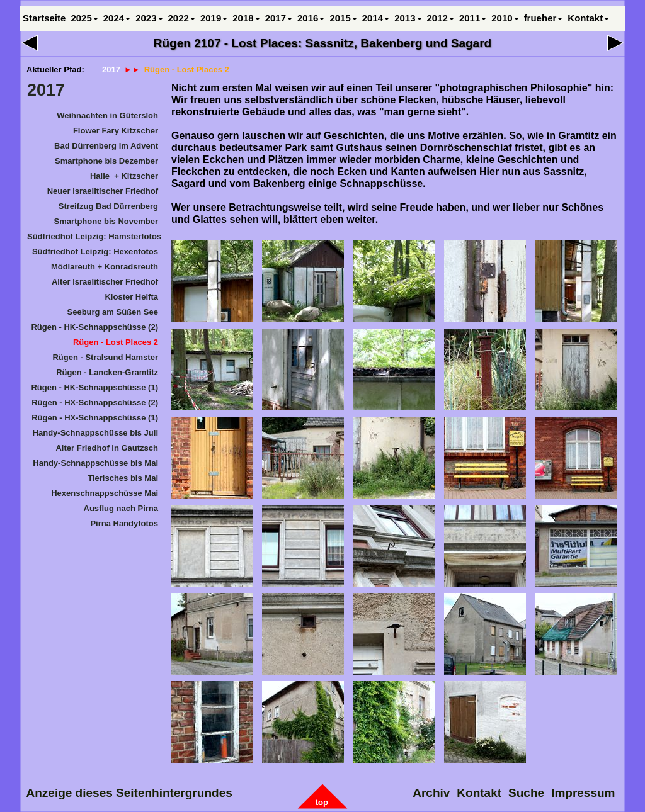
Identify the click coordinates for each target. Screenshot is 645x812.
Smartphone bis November (106, 221)
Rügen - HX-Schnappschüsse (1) (95, 418)
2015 (343, 18)
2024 (117, 18)
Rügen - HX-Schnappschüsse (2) (95, 403)
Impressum (584, 793)
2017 (46, 90)
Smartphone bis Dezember (106, 161)
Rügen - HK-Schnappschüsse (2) (94, 327)
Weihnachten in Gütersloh (107, 116)
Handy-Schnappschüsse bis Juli (95, 433)
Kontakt (588, 18)
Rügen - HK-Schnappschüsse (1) (94, 387)
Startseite (44, 18)
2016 (311, 18)
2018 (246, 18)
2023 (149, 18)
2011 (473, 18)
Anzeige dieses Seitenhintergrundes (129, 793)
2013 (408, 18)
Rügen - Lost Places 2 (116, 342)
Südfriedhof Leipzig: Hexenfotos (95, 251)
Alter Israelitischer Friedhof (105, 282)
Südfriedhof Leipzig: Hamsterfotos (93, 236)
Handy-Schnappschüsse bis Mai (95, 463)
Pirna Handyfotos (124, 523)
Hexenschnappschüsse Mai (105, 493)
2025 (84, 18)
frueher (544, 18)
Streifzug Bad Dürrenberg (108, 206)
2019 (214, 18)
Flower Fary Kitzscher (116, 131)
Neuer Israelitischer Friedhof (103, 191)
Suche (527, 793)
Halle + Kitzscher (124, 176)
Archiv (432, 793)
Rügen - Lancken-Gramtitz (107, 372)
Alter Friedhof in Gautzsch (107, 448)
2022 (182, 18)
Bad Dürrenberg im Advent (106, 146)
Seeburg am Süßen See (113, 312)
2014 (376, 18)
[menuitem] (93, 118)
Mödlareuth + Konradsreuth (105, 267)
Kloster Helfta (131, 297)
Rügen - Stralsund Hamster (105, 357)
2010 (505, 18)
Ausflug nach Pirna (121, 508)
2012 (441, 18)
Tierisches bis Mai (123, 478)
